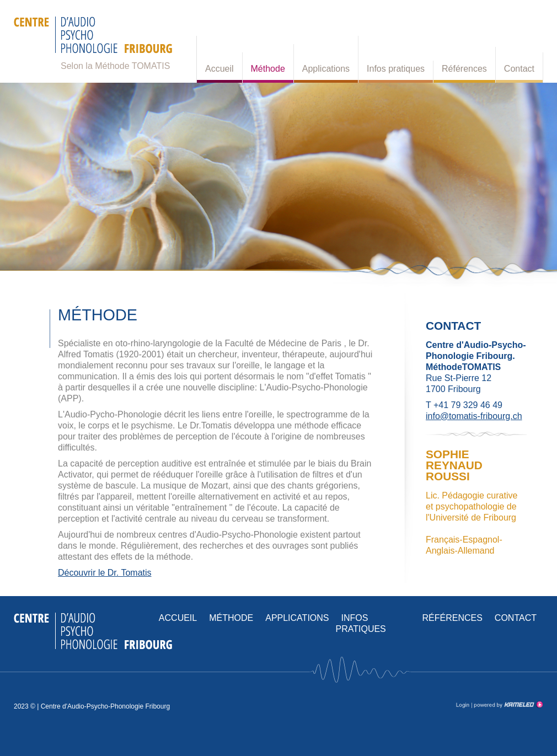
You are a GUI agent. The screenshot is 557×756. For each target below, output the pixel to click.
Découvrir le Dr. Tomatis (105, 573)
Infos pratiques (396, 69)
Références (464, 69)
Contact (519, 69)
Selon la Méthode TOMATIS (115, 66)
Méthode (268, 69)
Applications (326, 69)
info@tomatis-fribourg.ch (474, 416)
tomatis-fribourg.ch (93, 39)
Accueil (219, 69)
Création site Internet (507, 705)
